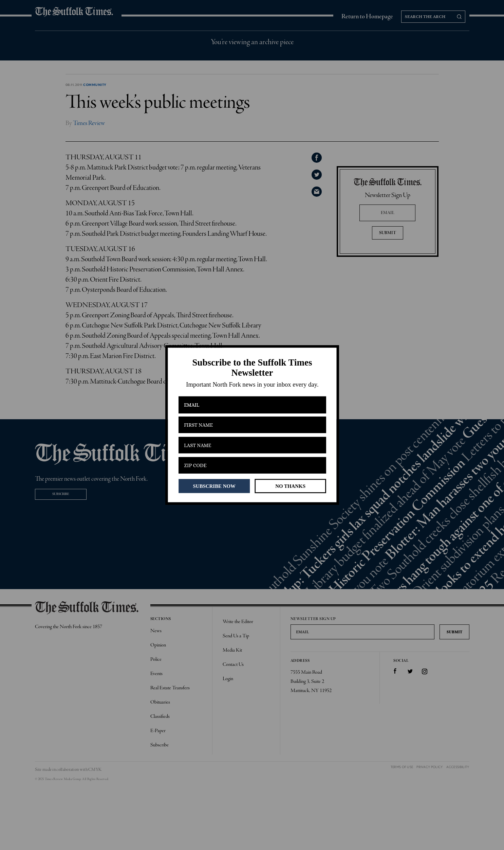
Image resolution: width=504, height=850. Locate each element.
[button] (252, 368)
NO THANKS (290, 486)
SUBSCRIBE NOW (214, 486)
